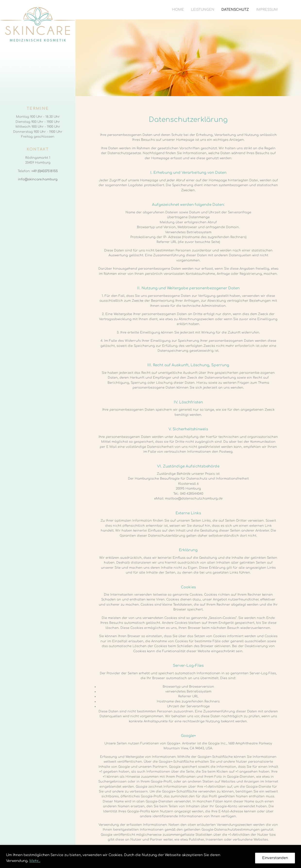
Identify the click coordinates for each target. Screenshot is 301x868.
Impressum (267, 10)
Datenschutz (235, 10)
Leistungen (203, 10)
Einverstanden (275, 858)
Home (178, 10)
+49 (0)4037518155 (45, 171)
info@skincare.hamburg (38, 179)
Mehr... (35, 861)
